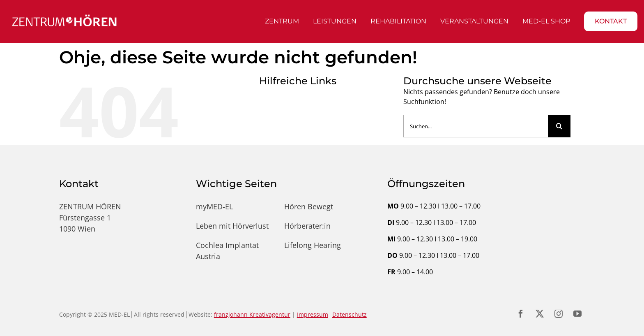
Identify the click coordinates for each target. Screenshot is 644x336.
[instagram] (559, 314)
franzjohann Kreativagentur (252, 314)
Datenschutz (350, 314)
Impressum (313, 314)
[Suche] (559, 126)
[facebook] (521, 314)
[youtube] (577, 314)
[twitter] (540, 314)
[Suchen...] (476, 126)
